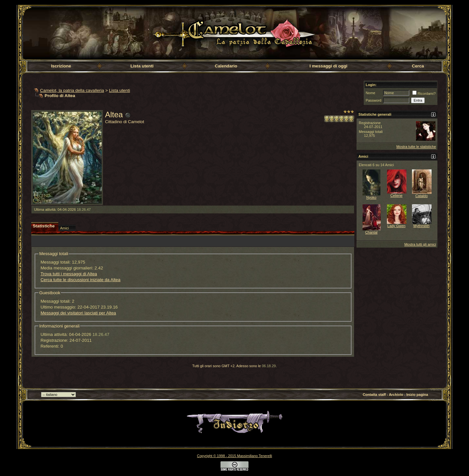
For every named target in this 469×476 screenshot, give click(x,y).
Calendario (226, 66)
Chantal (371, 232)
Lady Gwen (396, 226)
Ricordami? (424, 94)
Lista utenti (142, 66)
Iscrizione (61, 66)
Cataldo (421, 196)
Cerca (418, 66)
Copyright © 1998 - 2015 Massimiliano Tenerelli (234, 456)
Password (374, 100)
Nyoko (371, 197)
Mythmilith (421, 226)
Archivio (396, 395)
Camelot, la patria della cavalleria (72, 90)
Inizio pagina (417, 395)
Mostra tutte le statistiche (416, 147)
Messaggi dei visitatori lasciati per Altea (78, 313)
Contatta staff (374, 395)
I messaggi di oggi (328, 66)
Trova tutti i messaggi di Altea (69, 274)
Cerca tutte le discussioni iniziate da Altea (80, 280)
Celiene (396, 195)
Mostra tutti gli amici (420, 244)
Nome (370, 93)
